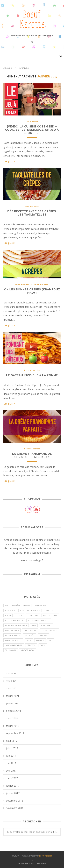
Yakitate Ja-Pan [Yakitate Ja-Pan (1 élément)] (28, 650)
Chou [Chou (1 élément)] (8, 615)
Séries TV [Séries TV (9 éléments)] (31, 645)
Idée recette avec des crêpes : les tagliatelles (32, 213)
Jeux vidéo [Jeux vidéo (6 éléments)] (30, 635)
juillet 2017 (12, 748)
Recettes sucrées (41, 284)
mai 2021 (11, 673)
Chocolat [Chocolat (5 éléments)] (49, 610)
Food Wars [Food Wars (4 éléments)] (46, 625)
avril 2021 (11, 681)
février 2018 (13, 726)
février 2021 (13, 696)
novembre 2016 (15, 808)
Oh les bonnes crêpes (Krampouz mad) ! (32, 291)
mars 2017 (12, 778)
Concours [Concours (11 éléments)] (33, 615)
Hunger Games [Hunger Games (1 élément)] (12, 635)
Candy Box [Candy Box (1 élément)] (10, 610)
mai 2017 (11, 763)
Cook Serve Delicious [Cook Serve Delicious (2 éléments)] (39, 620)
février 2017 (13, 786)
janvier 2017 (13, 793)
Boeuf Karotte (45, 856)
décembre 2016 (15, 801)
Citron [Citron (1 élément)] (19, 615)
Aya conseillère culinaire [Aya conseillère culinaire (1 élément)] (18, 606)
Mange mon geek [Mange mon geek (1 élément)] (13, 640)
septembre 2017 (15, 733)
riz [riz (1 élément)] (50, 640)
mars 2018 (12, 718)
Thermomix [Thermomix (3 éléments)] (11, 650)
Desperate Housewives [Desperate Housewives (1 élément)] (16, 625)
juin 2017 (11, 756)
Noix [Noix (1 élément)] (29, 640)
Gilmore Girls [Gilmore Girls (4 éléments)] (12, 630)
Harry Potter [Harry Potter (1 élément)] (30, 630)
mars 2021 (12, 688)
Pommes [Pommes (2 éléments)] (40, 640)
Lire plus (9, 161)
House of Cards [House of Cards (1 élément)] (49, 630)
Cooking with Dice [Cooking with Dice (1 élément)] (14, 620)
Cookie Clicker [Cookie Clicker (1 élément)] (50, 615)
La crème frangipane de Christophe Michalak (32, 455)
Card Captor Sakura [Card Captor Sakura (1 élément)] (30, 610)
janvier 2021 (13, 703)
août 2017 (12, 741)
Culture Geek (32, 121)
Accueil (8, 68)
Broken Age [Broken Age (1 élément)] (41, 606)
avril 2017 (11, 771)
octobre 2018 (13, 711)
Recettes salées (32, 206)
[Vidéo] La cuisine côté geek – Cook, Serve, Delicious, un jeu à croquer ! (32, 130)
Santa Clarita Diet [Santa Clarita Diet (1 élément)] (14, 645)
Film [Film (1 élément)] (34, 625)
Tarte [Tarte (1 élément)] (43, 645)
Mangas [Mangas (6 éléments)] (43, 635)
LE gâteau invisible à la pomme (32, 375)
